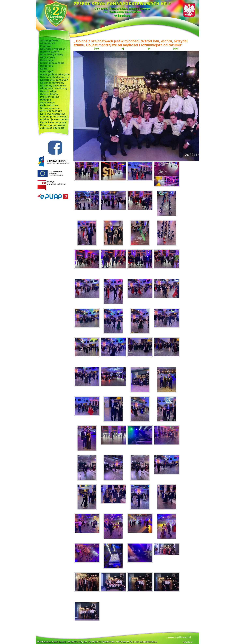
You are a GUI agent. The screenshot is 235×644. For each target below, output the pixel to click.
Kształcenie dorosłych (54, 80)
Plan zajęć (47, 71)
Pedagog (46, 100)
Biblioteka (47, 66)
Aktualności (48, 43)
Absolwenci (47, 103)
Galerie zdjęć (48, 91)
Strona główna (49, 40)
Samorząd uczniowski (54, 117)
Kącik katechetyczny (53, 122)
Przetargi (46, 46)
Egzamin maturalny (52, 83)
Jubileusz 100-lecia (52, 128)
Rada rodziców (49, 105)
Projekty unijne (50, 97)
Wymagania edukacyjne (55, 74)
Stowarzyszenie (50, 108)
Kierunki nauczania (52, 63)
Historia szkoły (50, 52)
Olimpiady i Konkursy (54, 88)
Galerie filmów (49, 94)
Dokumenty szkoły (52, 54)
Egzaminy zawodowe (53, 86)
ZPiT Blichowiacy (51, 111)
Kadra (44, 69)
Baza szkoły (48, 57)
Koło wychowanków (53, 114)
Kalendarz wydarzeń (53, 49)
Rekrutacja (47, 60)
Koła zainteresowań (53, 125)
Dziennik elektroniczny (55, 77)
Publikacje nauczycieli (54, 119)
